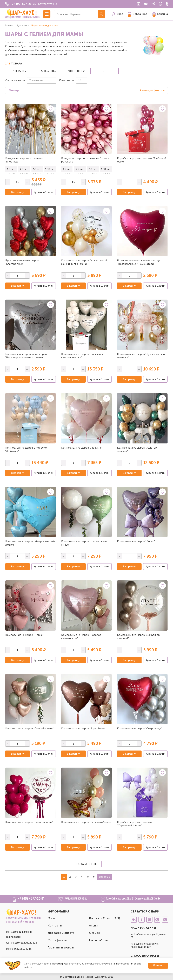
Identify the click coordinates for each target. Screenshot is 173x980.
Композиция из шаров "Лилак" (136, 541)
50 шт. (37, 169)
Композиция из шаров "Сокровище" (139, 728)
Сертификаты (57, 940)
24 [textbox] (80, 80)
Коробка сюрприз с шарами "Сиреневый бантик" (135, 824)
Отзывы (95, 933)
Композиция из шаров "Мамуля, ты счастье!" (139, 637)
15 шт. (11, 169)
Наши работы (99, 940)
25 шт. (24, 169)
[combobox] (42, 81)
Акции (93, 925)
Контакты (55, 925)
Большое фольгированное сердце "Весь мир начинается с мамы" (27, 356)
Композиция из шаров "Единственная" (29, 822)
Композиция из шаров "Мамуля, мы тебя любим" (30, 543)
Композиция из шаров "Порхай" (25, 635)
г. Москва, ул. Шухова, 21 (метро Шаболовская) (133, 899)
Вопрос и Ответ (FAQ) (105, 918)
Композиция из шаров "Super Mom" (83, 728)
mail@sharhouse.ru (76, 899)
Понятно (158, 965)
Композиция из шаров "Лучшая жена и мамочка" (141, 356)
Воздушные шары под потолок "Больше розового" (86, 160)
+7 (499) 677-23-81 (31, 899)
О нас (52, 918)
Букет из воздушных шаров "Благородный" (22, 262)
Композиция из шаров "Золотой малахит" (137, 449)
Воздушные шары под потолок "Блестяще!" (24, 160)
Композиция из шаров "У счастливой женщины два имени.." (84, 262)
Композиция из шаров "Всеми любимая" (86, 822)
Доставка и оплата (61, 933)
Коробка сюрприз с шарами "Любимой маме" (142, 160)
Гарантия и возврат (61, 947)
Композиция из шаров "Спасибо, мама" (30, 728)
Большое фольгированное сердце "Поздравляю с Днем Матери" (139, 262)
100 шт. (50, 169)
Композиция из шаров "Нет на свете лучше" (84, 543)
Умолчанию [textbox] (36, 80)
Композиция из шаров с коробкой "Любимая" (27, 449)
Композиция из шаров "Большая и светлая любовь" (82, 356)
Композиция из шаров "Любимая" (82, 448)
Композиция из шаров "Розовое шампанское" (81, 637)
